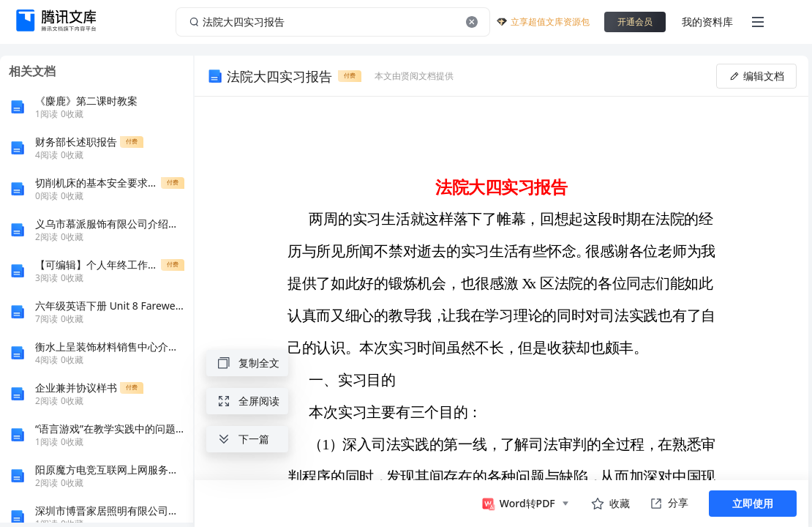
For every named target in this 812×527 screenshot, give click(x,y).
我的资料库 (707, 22)
